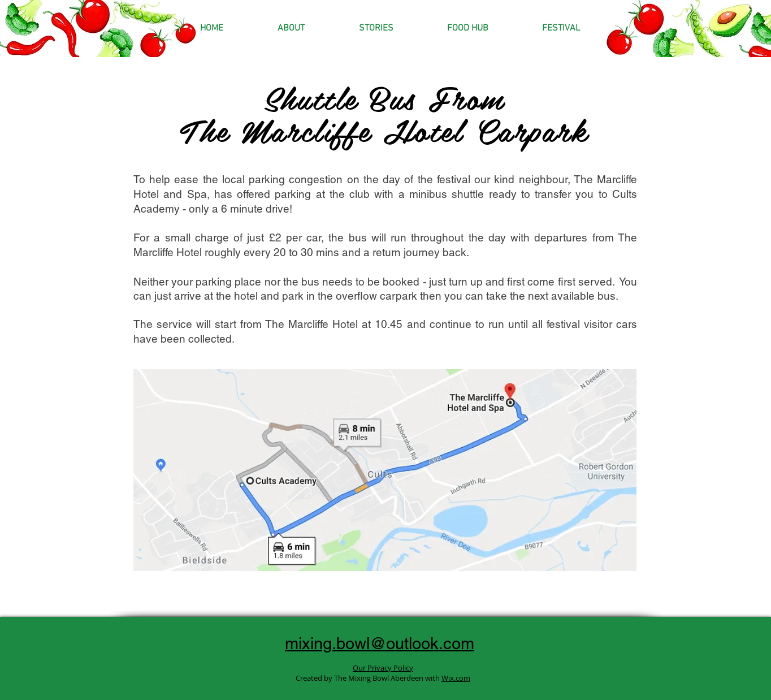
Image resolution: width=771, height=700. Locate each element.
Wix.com (456, 678)
